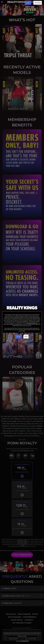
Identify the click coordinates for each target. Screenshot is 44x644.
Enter (19, 336)
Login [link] (28, 3)
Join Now (38, 3)
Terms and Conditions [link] (31, 323)
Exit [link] (26, 336)
